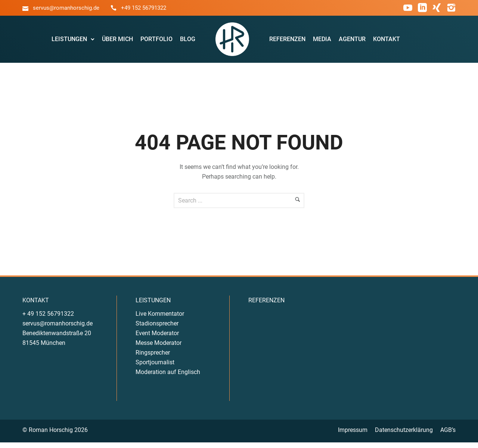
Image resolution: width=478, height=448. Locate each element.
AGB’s (448, 435)
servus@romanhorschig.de (66, 8)
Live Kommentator (160, 319)
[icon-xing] (437, 8)
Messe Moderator (159, 348)
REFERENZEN (266, 305)
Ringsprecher (153, 358)
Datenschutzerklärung (404, 435)
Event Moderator (157, 338)
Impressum (353, 435)
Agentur (352, 42)
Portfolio (158, 42)
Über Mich (119, 42)
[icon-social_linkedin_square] (422, 8)
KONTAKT (36, 305)
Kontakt (386, 42)
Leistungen (70, 42)
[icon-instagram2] (451, 8)
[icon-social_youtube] (408, 8)
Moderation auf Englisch (168, 377)
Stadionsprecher (157, 329)
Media (322, 42)
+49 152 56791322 (144, 8)
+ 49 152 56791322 (48, 319)
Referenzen (287, 42)
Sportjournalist (155, 367)
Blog (189, 42)
